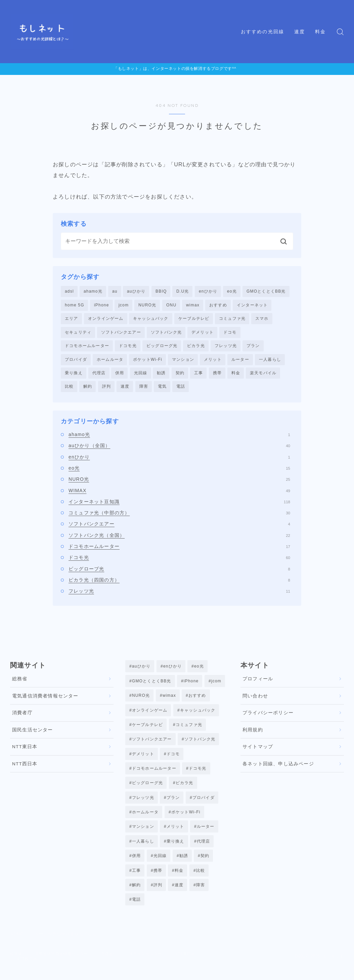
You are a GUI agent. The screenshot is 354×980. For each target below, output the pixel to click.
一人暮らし (270, 361)
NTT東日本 (25, 749)
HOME (18, 945)
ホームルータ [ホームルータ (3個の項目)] (145, 819)
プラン (253, 347)
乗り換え (74, 375)
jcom (124, 305)
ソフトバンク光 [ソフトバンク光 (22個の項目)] (200, 744)
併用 (120, 375)
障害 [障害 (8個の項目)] (201, 895)
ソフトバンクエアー (121, 333)
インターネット (252, 305)
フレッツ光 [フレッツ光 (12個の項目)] (143, 804)
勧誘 (161, 375)
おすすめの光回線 (262, 32)
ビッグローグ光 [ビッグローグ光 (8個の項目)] (147, 789)
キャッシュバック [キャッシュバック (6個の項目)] (198, 714)
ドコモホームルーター (87, 347)
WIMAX (179, 493)
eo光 (232, 291)
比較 (69, 389)
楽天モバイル (263, 375)
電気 (162, 389)
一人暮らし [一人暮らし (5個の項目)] (143, 850)
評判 (106, 389)
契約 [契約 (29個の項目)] (205, 865)
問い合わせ (255, 698)
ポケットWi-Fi (148, 361)
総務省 (20, 681)
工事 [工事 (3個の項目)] (136, 880)
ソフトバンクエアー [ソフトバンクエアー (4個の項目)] (152, 744)
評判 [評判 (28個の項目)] (158, 895)
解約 (88, 389)
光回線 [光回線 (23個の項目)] (160, 865)
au (115, 291)
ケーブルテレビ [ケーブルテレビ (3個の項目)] (147, 729)
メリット (213, 361)
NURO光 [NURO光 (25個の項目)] (141, 699)
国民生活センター (33, 732)
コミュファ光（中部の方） (179, 515)
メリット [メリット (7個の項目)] (175, 835)
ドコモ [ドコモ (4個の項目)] (173, 759)
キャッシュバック (151, 319)
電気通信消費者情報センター (45, 698)
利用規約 (253, 732)
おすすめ (218, 305)
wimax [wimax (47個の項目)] (169, 699)
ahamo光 (93, 291)
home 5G (75, 305)
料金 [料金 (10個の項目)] (179, 880)
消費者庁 (22, 715)
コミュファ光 (232, 319)
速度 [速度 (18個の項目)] (179, 895)
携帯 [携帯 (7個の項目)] (158, 880)
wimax (193, 305)
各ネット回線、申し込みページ (278, 766)
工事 (198, 375)
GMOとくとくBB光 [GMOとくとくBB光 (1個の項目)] (152, 684)
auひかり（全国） (179, 448)
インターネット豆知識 (179, 504)
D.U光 (183, 291)
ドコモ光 (128, 347)
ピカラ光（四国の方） (179, 582)
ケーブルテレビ (194, 319)
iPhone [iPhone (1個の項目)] (191, 684)
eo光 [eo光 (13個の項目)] (199, 669)
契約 (180, 375)
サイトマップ (258, 749)
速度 (300, 32)
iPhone (102, 305)
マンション (183, 361)
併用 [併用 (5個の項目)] (136, 865)
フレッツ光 (226, 347)
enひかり (208, 291)
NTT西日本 (25, 766)
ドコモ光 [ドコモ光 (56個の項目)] (198, 774)
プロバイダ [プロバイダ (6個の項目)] (204, 804)
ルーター (240, 361)
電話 (181, 389)
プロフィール (258, 681)
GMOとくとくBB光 (266, 291)
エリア (72, 319)
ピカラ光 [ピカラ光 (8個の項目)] (185, 789)
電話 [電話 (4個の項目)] (136, 910)
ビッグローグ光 (162, 347)
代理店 (99, 375)
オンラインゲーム (106, 319)
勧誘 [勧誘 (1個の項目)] (183, 865)
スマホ (262, 319)
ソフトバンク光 (166, 333)
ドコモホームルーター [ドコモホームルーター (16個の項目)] (154, 774)
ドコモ (230, 333)
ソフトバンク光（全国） (179, 538)
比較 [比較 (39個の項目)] (201, 880)
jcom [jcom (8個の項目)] (216, 684)
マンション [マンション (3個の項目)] (143, 835)
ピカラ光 (196, 347)
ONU (171, 305)
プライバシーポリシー (268, 715)
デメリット (203, 333)
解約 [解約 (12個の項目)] (136, 895)
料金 (320, 32)
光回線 (141, 375)
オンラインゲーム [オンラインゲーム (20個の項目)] (150, 714)
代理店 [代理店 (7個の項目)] (204, 850)
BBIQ (161, 291)
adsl (69, 291)
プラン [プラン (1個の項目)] (173, 804)
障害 (144, 389)
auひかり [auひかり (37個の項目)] (141, 669)
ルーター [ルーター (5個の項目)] (206, 835)
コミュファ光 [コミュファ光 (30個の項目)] (189, 729)
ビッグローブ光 (179, 571)
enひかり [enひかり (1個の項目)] (172, 669)
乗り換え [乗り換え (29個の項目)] (175, 850)
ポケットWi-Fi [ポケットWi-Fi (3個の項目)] (186, 819)
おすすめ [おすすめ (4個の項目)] (197, 699)
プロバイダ (76, 361)
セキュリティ (78, 333)
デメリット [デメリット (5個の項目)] (143, 759)
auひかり (136, 291)
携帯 (217, 375)
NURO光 (147, 305)
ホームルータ (110, 361)
